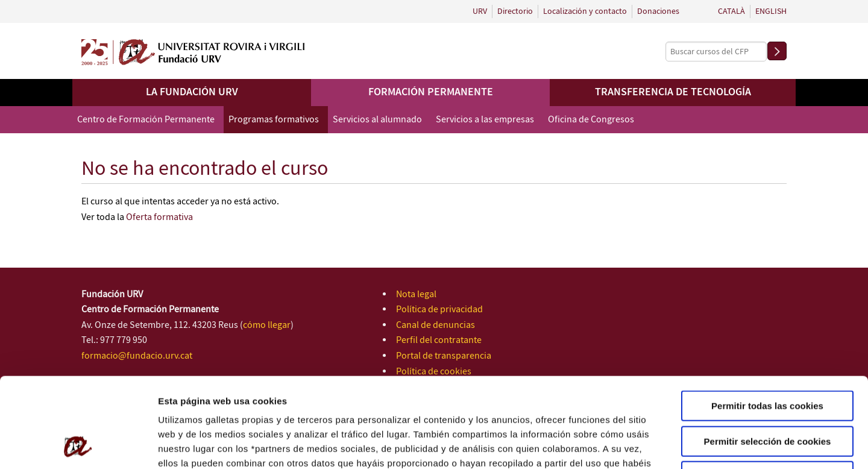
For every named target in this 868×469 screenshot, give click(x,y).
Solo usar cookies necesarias (767, 392)
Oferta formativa (159, 217)
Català (731, 11)
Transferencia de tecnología (673, 92)
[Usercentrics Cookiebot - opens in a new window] (78, 445)
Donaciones (658, 11)
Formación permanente (431, 92)
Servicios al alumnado (377, 120)
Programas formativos (274, 120)
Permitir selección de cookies (768, 357)
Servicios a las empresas (485, 120)
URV (480, 11)
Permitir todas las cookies (767, 322)
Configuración (643, 445)
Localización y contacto (585, 11)
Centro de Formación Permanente (146, 120)
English (771, 11)
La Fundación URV (192, 92)
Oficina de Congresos (591, 120)
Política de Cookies (415, 393)
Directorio (515, 11)
